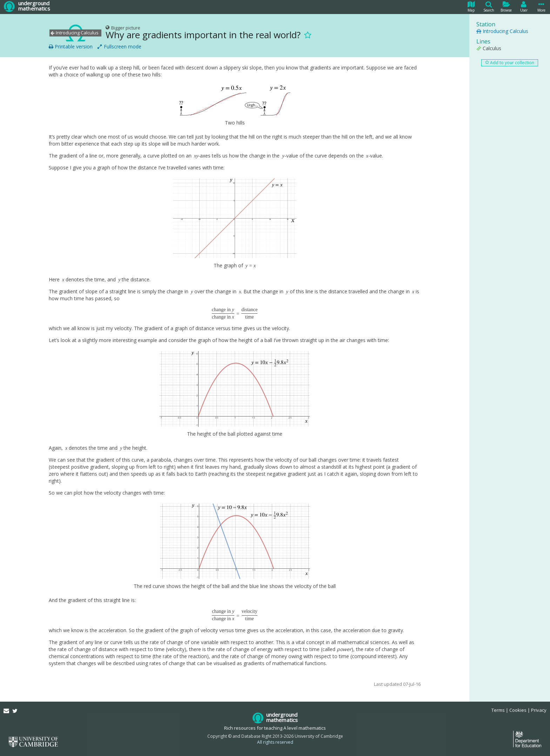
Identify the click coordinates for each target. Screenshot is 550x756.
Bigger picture (123, 28)
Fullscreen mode (119, 47)
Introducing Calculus (502, 31)
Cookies (518, 710)
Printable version (71, 47)
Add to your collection (510, 63)
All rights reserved (275, 742)
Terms (498, 710)
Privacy (539, 710)
